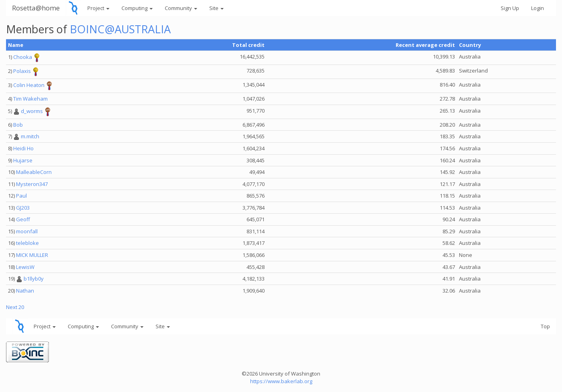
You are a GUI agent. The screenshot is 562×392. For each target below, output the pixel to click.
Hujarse (23, 160)
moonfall (27, 231)
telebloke (27, 243)
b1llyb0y (34, 279)
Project (98, 8)
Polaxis (22, 71)
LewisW (25, 267)
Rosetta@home (36, 8)
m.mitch (30, 136)
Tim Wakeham (30, 99)
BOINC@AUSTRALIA (120, 29)
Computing (137, 8)
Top (545, 326)
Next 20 (15, 307)
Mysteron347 (32, 184)
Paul (21, 196)
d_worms (32, 111)
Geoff (23, 219)
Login (538, 8)
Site (216, 8)
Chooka (23, 57)
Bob (18, 125)
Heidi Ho (23, 148)
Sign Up (510, 8)
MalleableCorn (34, 172)
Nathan (25, 291)
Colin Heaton (29, 85)
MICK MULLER (32, 255)
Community (181, 8)
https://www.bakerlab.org (281, 381)
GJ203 (23, 208)
